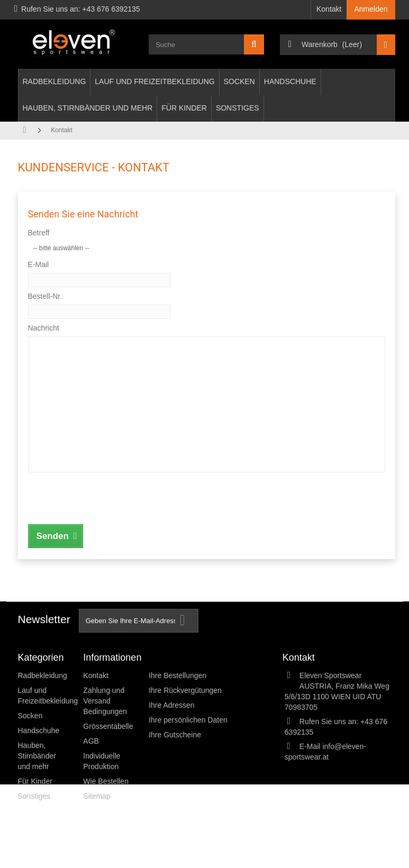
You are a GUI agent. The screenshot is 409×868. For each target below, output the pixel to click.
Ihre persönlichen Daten (188, 720)
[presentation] (108, 497)
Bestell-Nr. (45, 296)
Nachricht (44, 328)
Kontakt (329, 9)
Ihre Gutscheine (175, 735)
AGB (91, 741)
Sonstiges (238, 108)
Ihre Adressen (171, 705)
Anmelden (371, 9)
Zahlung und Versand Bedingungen (105, 701)
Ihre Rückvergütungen (185, 690)
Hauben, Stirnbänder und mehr (88, 108)
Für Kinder (184, 108)
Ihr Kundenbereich (188, 657)
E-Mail (39, 264)
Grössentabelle (108, 726)
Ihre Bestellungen (178, 675)
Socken (239, 81)
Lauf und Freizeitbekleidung (154, 81)
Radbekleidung (54, 81)
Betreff (39, 233)
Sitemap (97, 796)
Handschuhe (290, 81)
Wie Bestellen (106, 781)
